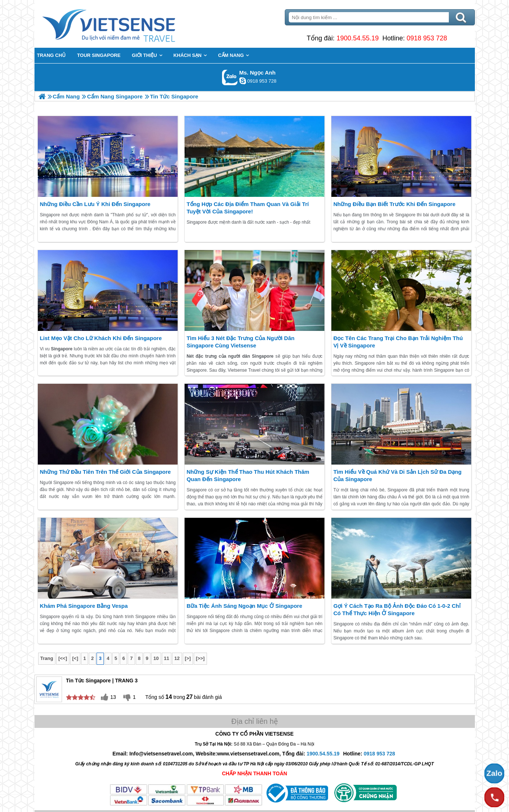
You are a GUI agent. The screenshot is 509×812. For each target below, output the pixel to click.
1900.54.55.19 (358, 38)
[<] (75, 658)
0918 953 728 (427, 38)
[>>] (200, 658)
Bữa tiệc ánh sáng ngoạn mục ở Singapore (244, 606)
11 (167, 658)
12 (177, 658)
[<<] (63, 658)
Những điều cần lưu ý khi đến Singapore (95, 204)
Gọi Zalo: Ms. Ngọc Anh (230, 77)
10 (156, 658)
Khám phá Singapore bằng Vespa (84, 606)
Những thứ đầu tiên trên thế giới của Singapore (105, 472)
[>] (188, 658)
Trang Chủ (127, 24)
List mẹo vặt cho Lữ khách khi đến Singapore (101, 338)
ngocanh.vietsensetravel (243, 81)
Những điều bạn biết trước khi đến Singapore (394, 204)
